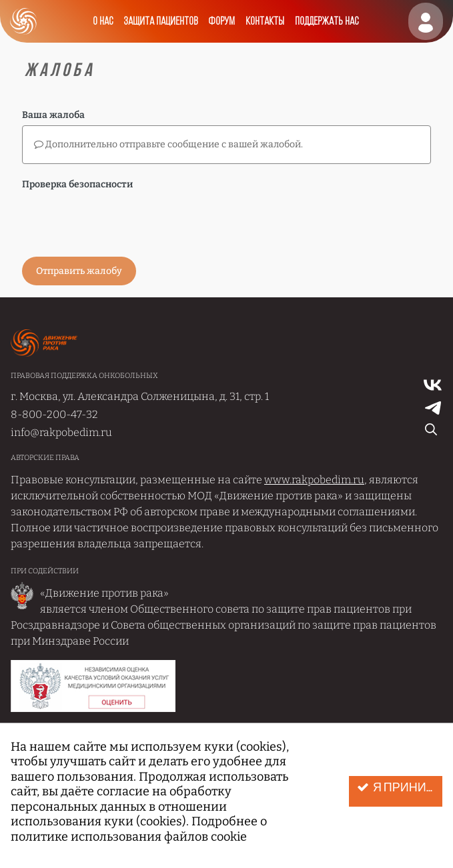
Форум (221, 22)
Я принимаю (400, 788)
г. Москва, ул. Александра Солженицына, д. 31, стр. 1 (140, 396)
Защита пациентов (160, 22)
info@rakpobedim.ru (61, 432)
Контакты (265, 22)
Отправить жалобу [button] (79, 271)
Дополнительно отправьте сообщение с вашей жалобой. (168, 144)
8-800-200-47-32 (54, 414)
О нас (103, 22)
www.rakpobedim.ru (314, 480)
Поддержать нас (327, 22)
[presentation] (123, 221)
